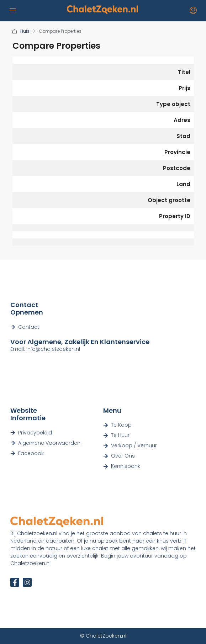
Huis (25, 31)
